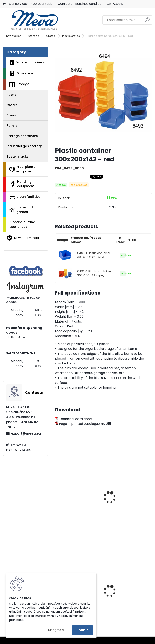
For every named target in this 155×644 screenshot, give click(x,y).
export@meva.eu (26, 433)
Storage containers (22, 136)
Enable (83, 630)
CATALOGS (115, 4)
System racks (18, 156)
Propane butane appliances (22, 224)
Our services (18, 4)
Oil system (21, 74)
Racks (11, 95)
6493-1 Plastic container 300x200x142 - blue (94, 255)
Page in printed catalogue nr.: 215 (83, 424)
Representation (43, 4)
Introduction (14, 36)
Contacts (65, 4)
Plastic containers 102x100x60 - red (72, 501)
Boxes (11, 115)
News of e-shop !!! (25, 238)
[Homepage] (4, 4)
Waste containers (27, 62)
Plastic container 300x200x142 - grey (123, 598)
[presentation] (57, 493)
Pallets (12, 126)
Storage (34, 36)
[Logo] (31, 20)
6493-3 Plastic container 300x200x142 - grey (94, 273)
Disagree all (57, 630)
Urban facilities (25, 197)
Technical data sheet (74, 419)
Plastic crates (71, 36)
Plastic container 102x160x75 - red (121, 501)
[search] (147, 21)
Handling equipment (22, 184)
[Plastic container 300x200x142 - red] (103, 95)
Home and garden (21, 210)
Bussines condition (89, 4)
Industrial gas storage (25, 146)
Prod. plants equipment (22, 169)
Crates (51, 36)
